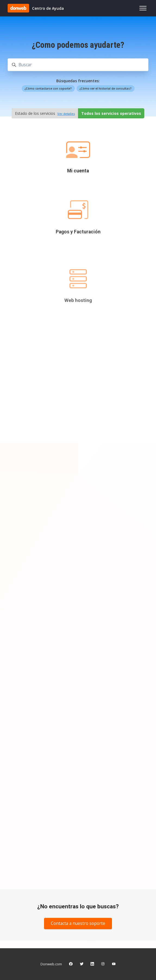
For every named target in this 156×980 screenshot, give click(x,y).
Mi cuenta (78, 171)
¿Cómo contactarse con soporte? (48, 88)
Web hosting (78, 329)
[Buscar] (78, 65)
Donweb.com (51, 964)
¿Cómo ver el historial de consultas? (105, 88)
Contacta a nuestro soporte (78, 923)
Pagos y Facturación (78, 241)
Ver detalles (66, 114)
